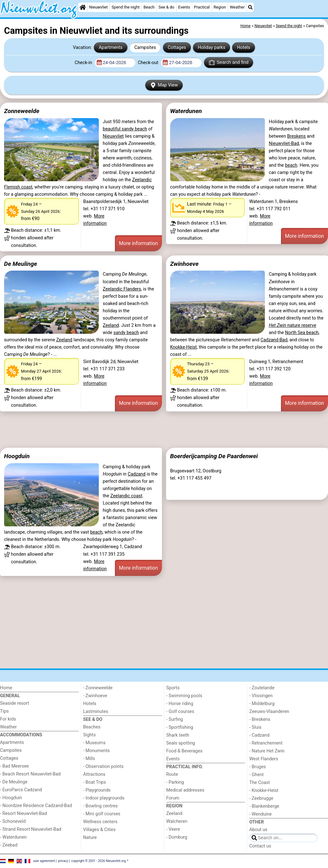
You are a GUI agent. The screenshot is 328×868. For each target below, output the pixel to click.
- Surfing (175, 719)
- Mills (89, 759)
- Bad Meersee (14, 766)
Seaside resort (15, 703)
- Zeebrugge (261, 798)
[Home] (83, 7)
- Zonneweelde (98, 688)
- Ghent (257, 775)
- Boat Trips (95, 782)
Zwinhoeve (184, 264)
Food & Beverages (185, 751)
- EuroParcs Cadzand (21, 790)
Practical (202, 7)
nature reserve (292, 325)
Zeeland (111, 325)
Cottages (177, 48)
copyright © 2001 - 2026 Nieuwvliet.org (99, 861)
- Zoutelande (262, 688)
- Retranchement (266, 743)
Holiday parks (211, 48)
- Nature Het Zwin (267, 751)
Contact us (260, 846)
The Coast (260, 783)
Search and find (229, 63)
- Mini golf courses (102, 814)
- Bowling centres (100, 806)
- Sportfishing (180, 727)
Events (184, 7)
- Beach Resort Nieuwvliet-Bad (30, 774)
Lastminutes (95, 712)
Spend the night (125, 7)
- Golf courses (180, 712)
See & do (166, 7)
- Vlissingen (261, 696)
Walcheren (177, 821)
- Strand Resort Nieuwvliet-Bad (31, 829)
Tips (4, 711)
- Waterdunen (13, 837)
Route (172, 774)
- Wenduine (261, 814)
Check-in (84, 63)
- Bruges (258, 767)
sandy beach (126, 333)
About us (258, 830)
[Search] (250, 7)
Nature (90, 838)
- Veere (173, 829)
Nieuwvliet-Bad (284, 144)
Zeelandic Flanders (122, 289)
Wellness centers (100, 822)
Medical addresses (185, 790)
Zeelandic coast (126, 496)
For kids (8, 719)
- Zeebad (9, 845)
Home (6, 688)
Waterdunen (186, 111)
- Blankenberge (264, 806)
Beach (149, 7)
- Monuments (96, 751)
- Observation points (103, 766)
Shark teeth (178, 735)
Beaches (92, 727)
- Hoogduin (11, 798)
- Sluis (255, 727)
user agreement (44, 861)
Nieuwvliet (98, 7)
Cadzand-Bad (274, 340)
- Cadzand (259, 735)
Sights (89, 735)
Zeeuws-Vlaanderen (269, 712)
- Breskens (260, 719)
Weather (237, 7)
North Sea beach (302, 333)
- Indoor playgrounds (104, 798)
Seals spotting (181, 743)
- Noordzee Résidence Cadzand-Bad (36, 806)
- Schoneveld (13, 821)
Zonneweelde (22, 111)
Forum (173, 798)
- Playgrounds (97, 790)
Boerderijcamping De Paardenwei (214, 456)
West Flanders (264, 759)
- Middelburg (262, 704)
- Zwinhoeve (95, 696)
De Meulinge (21, 264)
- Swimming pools (184, 696)
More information (138, 243)
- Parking (175, 782)
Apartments (111, 48)
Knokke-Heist (184, 347)
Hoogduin (17, 456)
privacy (63, 861)
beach (291, 165)
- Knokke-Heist (264, 790)
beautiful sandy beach (125, 129)
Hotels (244, 48)
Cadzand (137, 474)
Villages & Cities (99, 830)
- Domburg (177, 837)
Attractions (94, 774)
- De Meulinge (14, 782)
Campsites (145, 48)
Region (220, 7)
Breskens (297, 136)
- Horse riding (180, 704)
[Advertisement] (164, 430)
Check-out (149, 63)
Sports (173, 688)
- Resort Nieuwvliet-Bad (24, 814)
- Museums (94, 743)
